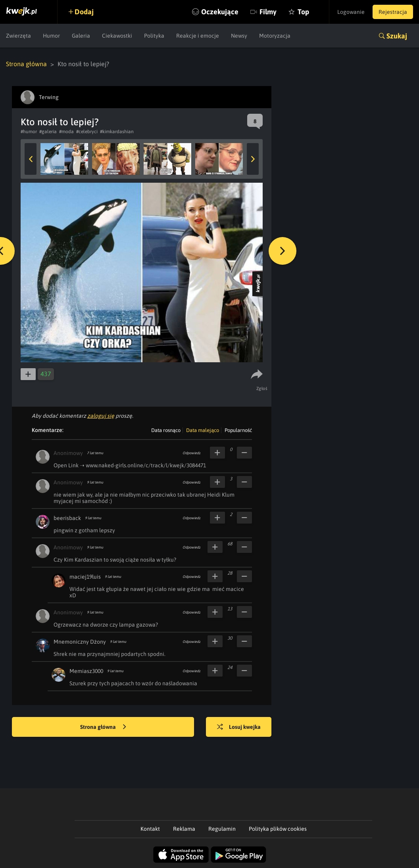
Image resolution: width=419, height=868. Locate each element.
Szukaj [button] (397, 36)
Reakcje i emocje (198, 36)
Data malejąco (203, 430)
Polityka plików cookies (278, 829)
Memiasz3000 (86, 671)
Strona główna (26, 64)
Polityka (154, 36)
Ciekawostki (117, 36)
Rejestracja (393, 12)
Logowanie (351, 12)
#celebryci (87, 132)
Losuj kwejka (239, 727)
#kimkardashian (117, 132)
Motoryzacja (275, 36)
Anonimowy (68, 453)
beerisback (67, 518)
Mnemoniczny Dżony (80, 642)
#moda (66, 132)
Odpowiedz (191, 453)
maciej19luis (85, 577)
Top (303, 12)
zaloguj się (101, 416)
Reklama (184, 829)
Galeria (81, 36)
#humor (29, 132)
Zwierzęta (18, 36)
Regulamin (222, 829)
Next (253, 159)
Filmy (268, 12)
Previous (31, 159)
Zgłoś (262, 388)
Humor (51, 36)
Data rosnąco (166, 430)
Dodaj (84, 12)
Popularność (238, 430)
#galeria (48, 132)
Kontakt (150, 829)
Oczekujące (220, 12)
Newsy (239, 36)
